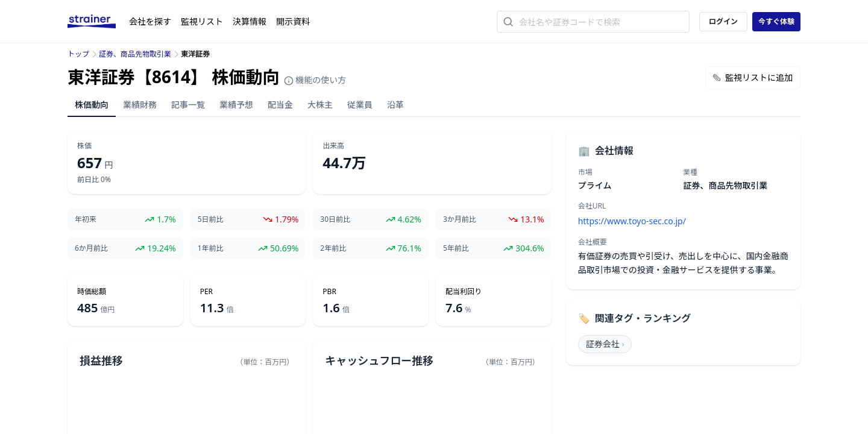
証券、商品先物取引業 (135, 54)
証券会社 (605, 344)
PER (206, 292)
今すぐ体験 (776, 21)
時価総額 (92, 292)
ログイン (723, 21)
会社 (150, 21)
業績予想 (236, 105)
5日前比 (211, 219)
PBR (329, 292)
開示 (293, 21)
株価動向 (92, 105)
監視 (202, 21)
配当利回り (464, 292)
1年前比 (211, 248)
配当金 (280, 105)
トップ (78, 54)
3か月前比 (460, 219)
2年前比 (333, 248)
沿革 (395, 105)
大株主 (320, 105)
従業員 (360, 105)
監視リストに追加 (753, 77)
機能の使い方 (315, 80)
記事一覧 (188, 105)
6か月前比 (91, 248)
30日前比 (335, 219)
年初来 (86, 219)
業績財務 (140, 105)
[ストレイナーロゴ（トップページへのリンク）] (98, 22)
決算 (250, 21)
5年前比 (456, 248)
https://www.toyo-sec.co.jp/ (632, 221)
